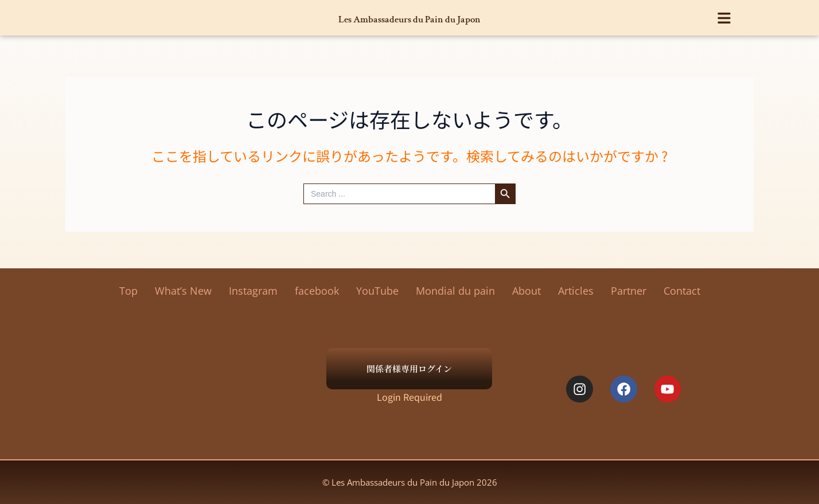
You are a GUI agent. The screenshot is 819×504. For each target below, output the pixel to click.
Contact (682, 291)
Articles (576, 291)
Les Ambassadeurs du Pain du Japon (410, 17)
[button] (725, 15)
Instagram (253, 291)
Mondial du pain (455, 291)
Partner (629, 291)
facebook (317, 291)
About (526, 291)
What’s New (183, 291)
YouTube (377, 291)
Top (128, 291)
